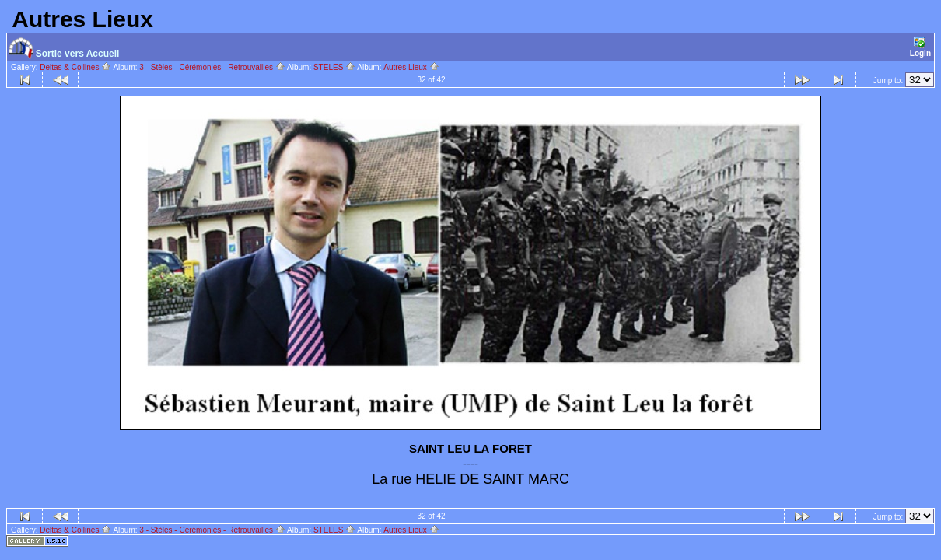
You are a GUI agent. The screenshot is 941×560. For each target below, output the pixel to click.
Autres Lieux (411, 67)
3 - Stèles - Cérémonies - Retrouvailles (212, 67)
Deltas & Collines (75, 67)
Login (920, 47)
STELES (334, 67)
